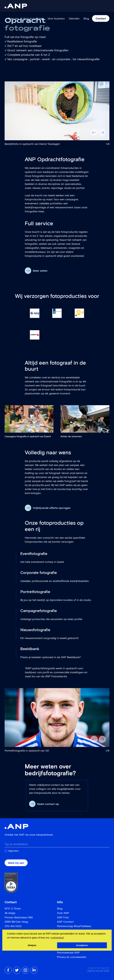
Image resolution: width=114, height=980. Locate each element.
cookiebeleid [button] (57, 938)
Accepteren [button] (82, 945)
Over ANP (63, 913)
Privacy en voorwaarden (72, 957)
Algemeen (14, 851)
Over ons (14, 19)
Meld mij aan (16, 863)
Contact (101, 19)
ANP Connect (65, 922)
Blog (86, 19)
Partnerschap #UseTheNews (74, 926)
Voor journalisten (33, 19)
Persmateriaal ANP (68, 953)
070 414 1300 (13, 926)
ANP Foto (63, 918)
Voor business (56, 19)
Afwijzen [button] (32, 945)
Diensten (74, 19)
